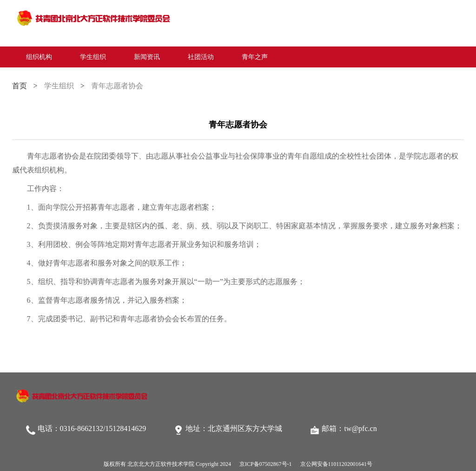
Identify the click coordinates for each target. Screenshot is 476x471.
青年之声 (255, 57)
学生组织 (93, 57)
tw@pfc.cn (360, 428)
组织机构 (39, 57)
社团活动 (201, 57)
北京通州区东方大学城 (245, 428)
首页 (20, 86)
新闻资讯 (147, 57)
